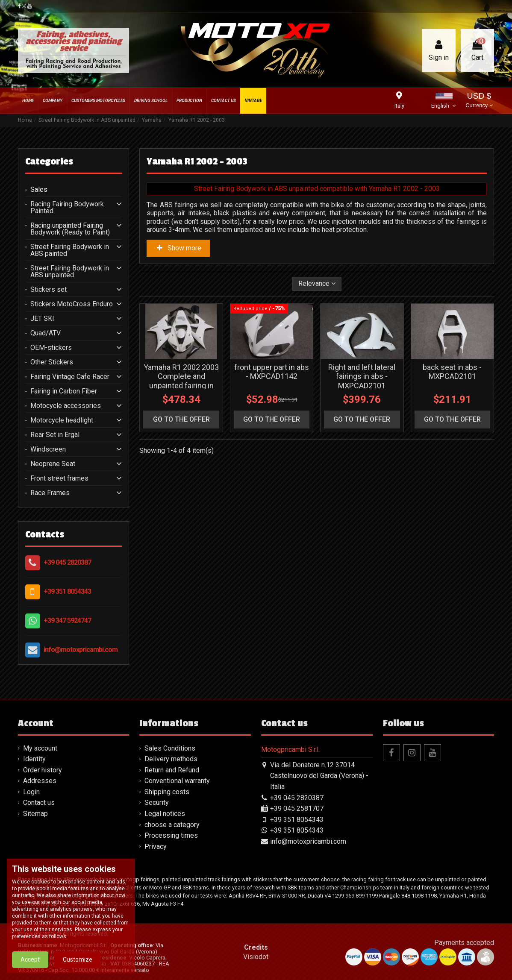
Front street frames (59, 478)
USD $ (479, 101)
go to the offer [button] (181, 419)
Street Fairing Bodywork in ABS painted (70, 250)
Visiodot (256, 957)
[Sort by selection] (317, 284)
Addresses (40, 781)
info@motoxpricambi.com (81, 650)
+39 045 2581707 (297, 808)
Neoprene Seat (53, 464)
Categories (49, 161)
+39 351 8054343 (67, 591)
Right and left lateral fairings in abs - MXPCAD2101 (362, 376)
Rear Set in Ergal (55, 435)
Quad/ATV (46, 333)
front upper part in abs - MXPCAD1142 (272, 372)
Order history (43, 770)
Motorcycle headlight (62, 420)
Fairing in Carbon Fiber (64, 391)
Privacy (156, 846)
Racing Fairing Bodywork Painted (67, 208)
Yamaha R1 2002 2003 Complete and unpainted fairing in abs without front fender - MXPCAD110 (181, 386)
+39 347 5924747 (67, 621)
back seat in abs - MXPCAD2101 (452, 372)
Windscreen (48, 449)
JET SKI (42, 319)
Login (31, 792)
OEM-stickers (51, 348)
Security (157, 802)
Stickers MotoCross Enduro (72, 304)
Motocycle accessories (66, 406)
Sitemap (35, 814)
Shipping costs (167, 792)
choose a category (172, 825)
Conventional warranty (177, 781)
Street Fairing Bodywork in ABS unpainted (70, 272)
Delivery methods (171, 759)
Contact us (39, 802)
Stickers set (49, 290)
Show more (178, 248)
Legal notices (165, 814)
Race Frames (50, 493)
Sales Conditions (170, 748)
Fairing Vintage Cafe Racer (70, 377)
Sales (39, 190)
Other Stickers (52, 362)
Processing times (171, 835)
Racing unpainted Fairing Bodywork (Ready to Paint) (70, 229)
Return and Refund (172, 770)
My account (40, 748)
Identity (34, 759)
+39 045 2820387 (67, 562)
